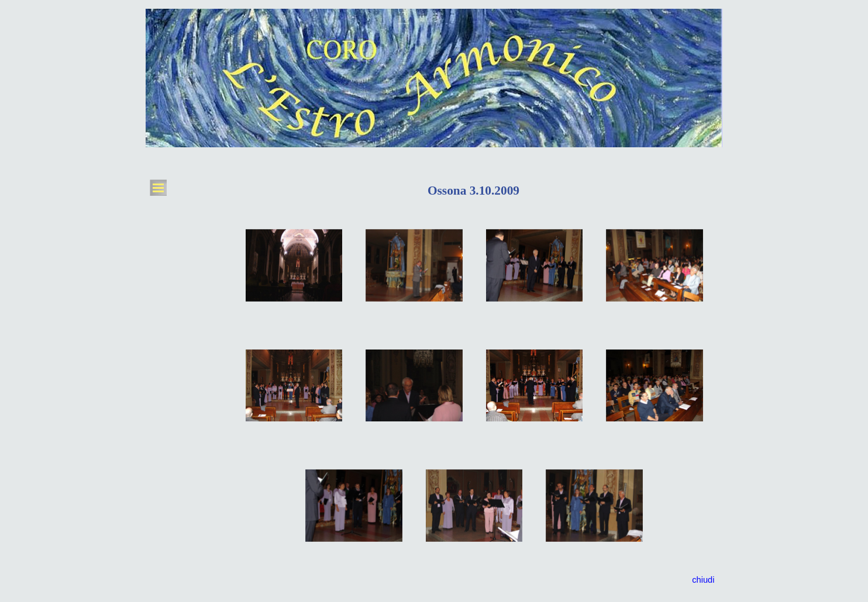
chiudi (703, 580)
